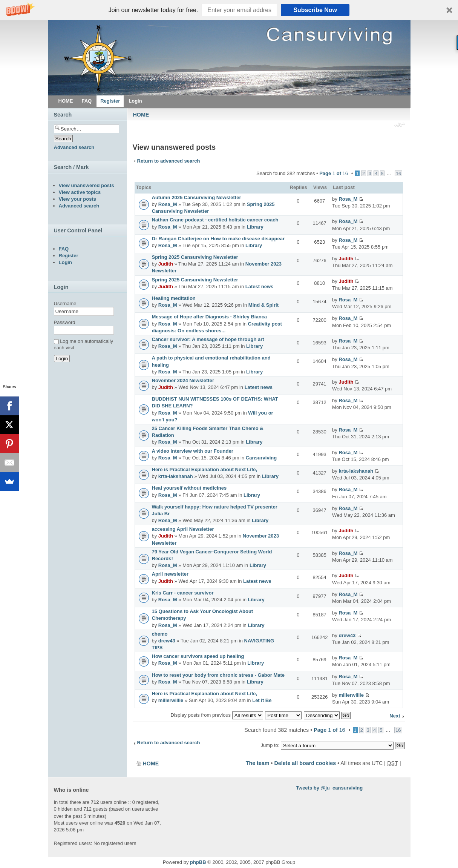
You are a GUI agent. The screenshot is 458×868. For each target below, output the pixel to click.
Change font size (399, 126)
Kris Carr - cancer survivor (183, 593)
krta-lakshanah (176, 476)
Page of (334, 173)
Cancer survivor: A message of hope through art (208, 339)
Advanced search (74, 147)
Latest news (259, 287)
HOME (141, 115)
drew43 (167, 641)
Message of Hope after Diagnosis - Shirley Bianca (210, 317)
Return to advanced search (169, 161)
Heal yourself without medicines (189, 488)
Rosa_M (168, 204)
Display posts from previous (217, 715)
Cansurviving (261, 458)
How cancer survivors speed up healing (198, 656)
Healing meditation (174, 298)
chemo (160, 634)
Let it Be (262, 700)
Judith (166, 264)
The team (258, 763)
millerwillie (171, 700)
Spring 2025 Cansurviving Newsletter (195, 257)
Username (65, 303)
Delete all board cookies (305, 763)
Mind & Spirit (263, 305)
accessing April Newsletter (183, 529)
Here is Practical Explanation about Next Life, (205, 469)
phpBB (198, 862)
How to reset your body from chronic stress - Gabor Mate (218, 675)
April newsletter (170, 574)
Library (255, 227)
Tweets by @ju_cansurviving (329, 788)
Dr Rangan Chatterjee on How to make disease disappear (218, 239)
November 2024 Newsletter (183, 380)
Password (65, 322)
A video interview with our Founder (193, 451)
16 (398, 173)
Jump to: (270, 745)
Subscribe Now (315, 10)
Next (395, 716)
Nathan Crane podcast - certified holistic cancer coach (215, 220)
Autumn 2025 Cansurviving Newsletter (197, 197)
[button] (229, 10)
